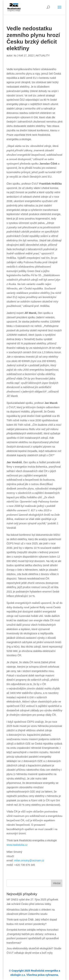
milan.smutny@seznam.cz (29, 860)
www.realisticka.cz (17, 845)
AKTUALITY (43, 55)
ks (15, 55)
